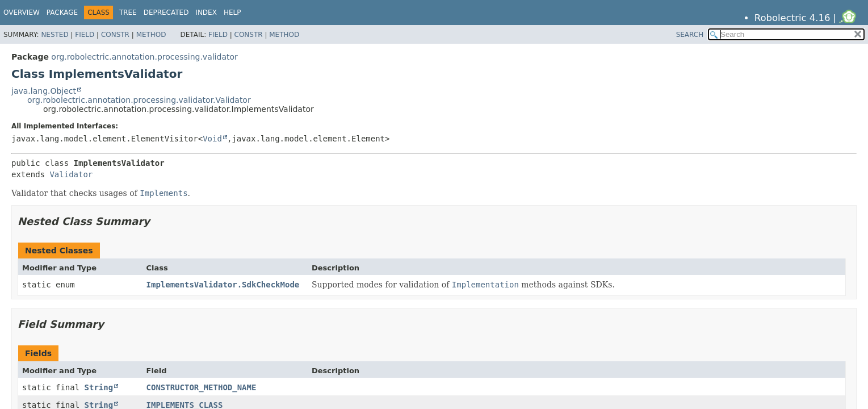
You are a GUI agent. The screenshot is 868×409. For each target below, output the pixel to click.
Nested (54, 35)
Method (151, 35)
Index (206, 12)
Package (62, 12)
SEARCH (690, 35)
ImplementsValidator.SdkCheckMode (223, 285)
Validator (71, 174)
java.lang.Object (44, 91)
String (99, 387)
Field (85, 35)
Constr (115, 35)
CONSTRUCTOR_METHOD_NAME (202, 387)
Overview (22, 12)
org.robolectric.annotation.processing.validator (144, 57)
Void (212, 139)
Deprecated (166, 12)
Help (232, 12)
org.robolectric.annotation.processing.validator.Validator (139, 100)
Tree (128, 12)
